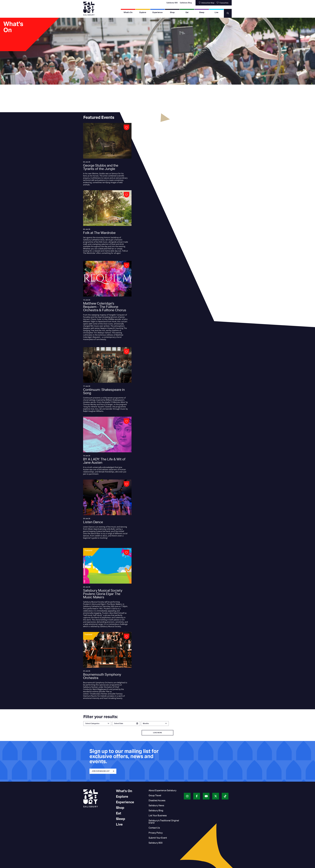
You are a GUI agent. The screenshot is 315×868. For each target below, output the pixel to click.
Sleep (202, 12)
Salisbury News (156, 806)
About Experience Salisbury (162, 791)
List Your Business (158, 816)
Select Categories (92, 724)
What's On (128, 12)
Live (216, 12)
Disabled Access (157, 801)
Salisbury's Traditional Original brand (164, 822)
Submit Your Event (158, 838)
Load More (157, 733)
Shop (172, 12)
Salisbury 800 (172, 3)
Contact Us (154, 828)
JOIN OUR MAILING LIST (101, 771)
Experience (157, 12)
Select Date (119, 724)
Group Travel (155, 796)
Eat (187, 12)
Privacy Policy (156, 833)
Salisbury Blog (186, 3)
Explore (143, 12)
